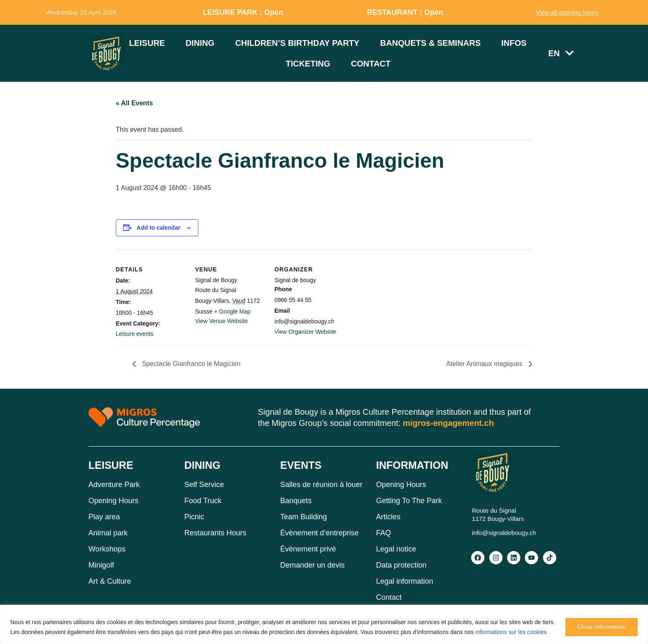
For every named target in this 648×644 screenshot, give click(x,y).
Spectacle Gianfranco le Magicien (190, 364)
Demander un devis (312, 565)
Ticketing (308, 64)
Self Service (204, 485)
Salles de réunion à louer (321, 485)
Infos (514, 43)
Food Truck (203, 501)
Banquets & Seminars (430, 43)
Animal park (108, 533)
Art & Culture (110, 581)
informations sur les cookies (511, 632)
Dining (200, 43)
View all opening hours (567, 12)
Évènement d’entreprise (319, 533)
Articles (388, 517)
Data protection (401, 565)
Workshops (107, 549)
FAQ (384, 533)
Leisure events (135, 334)
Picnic (194, 517)
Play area (104, 517)
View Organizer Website (305, 332)
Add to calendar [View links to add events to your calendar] (159, 228)
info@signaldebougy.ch (504, 533)
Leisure (147, 43)
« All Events (134, 103)
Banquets (296, 501)
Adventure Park (114, 485)
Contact (371, 64)
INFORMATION (412, 465)
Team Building (304, 517)
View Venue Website (222, 321)
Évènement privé (308, 549)
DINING (202, 465)
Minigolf (101, 565)
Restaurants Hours (215, 533)
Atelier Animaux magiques (485, 364)
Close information (602, 627)
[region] (324, 624)
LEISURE (111, 465)
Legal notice (396, 549)
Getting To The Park (409, 501)
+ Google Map (232, 311)
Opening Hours (113, 501)
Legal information (405, 581)
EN (561, 53)
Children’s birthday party (297, 43)
